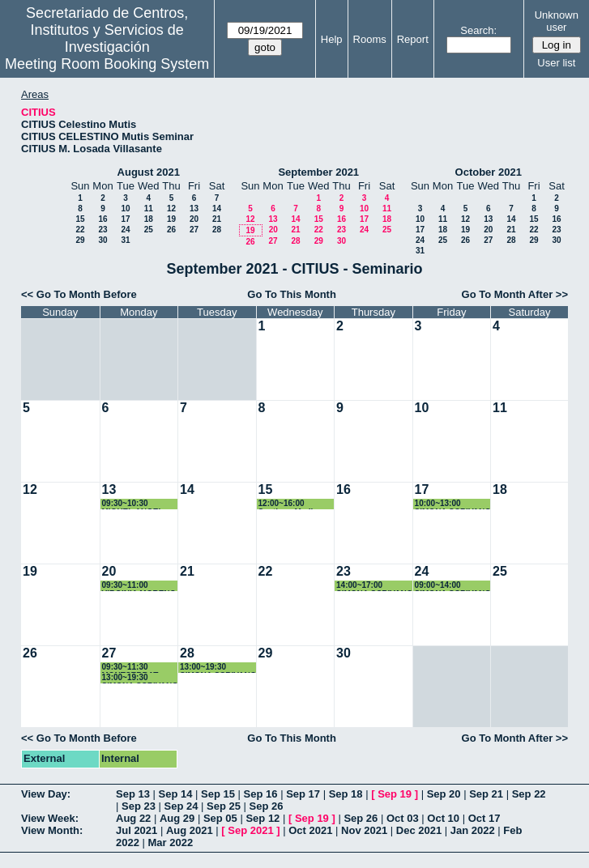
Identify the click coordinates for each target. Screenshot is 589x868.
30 (102, 240)
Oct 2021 (310, 830)
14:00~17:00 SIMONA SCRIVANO (374, 586)
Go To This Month (292, 294)
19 (171, 219)
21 (217, 219)
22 (80, 230)
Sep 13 (133, 794)
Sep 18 (346, 794)
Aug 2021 (190, 830)
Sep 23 (139, 806)
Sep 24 (181, 806)
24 (125, 230)
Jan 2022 (473, 830)
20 (194, 219)
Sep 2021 (250, 830)
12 (171, 208)
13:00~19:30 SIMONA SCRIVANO (140, 678)
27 (194, 230)
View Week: (50, 818)
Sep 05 (220, 818)
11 (149, 208)
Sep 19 (395, 794)
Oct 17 (484, 818)
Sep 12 (262, 818)
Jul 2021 (137, 830)
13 (194, 208)
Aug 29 (177, 818)
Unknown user (557, 21)
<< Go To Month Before (79, 294)
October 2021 (489, 172)
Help (332, 39)
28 (217, 230)
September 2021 (318, 172)
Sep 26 (267, 806)
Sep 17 (303, 794)
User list (556, 63)
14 (217, 208)
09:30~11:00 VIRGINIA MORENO (139, 586)
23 (102, 230)
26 (171, 230)
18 (149, 219)
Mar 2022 (171, 842)
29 (80, 240)
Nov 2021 (364, 830)
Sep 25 (224, 806)
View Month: (52, 830)
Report (413, 39)
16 (102, 219)
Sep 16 (261, 794)
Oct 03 (403, 818)
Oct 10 (443, 818)
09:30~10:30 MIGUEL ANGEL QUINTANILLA (133, 504)
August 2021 (149, 172)
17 (125, 219)
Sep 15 (218, 794)
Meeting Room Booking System (107, 64)
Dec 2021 (419, 830)
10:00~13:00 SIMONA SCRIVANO (453, 504)
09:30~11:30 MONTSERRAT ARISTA (130, 668)
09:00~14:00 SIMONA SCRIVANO (453, 586)
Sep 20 (444, 794)
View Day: (46, 794)
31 (125, 240)
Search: (478, 30)
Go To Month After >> (515, 294)
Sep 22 (529, 794)
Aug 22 (133, 818)
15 (80, 219)
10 (125, 208)
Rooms (370, 39)
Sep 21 (486, 794)
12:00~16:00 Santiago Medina (290, 504)
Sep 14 (176, 794)
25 (149, 230)
